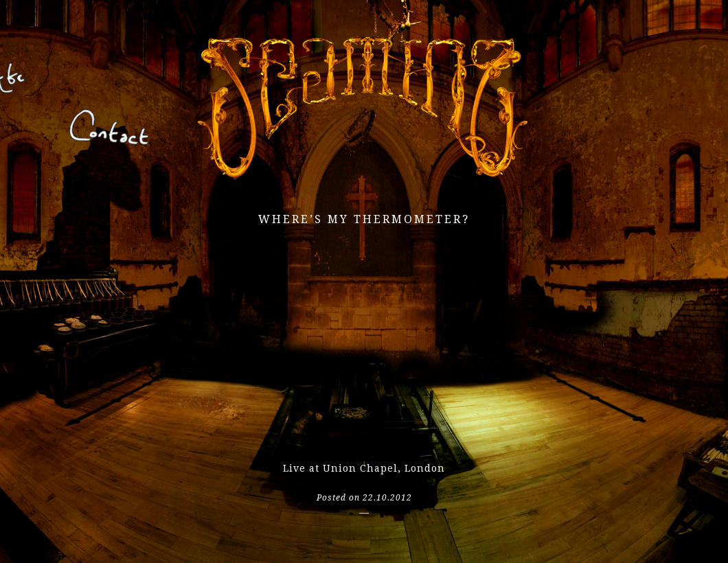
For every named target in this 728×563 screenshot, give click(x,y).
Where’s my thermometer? (364, 219)
